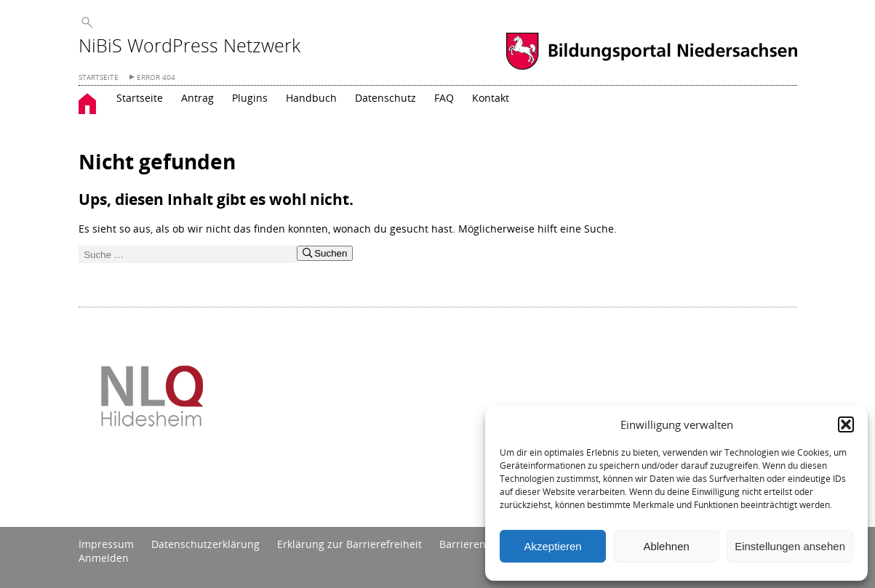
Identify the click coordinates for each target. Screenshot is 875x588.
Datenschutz (385, 98)
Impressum (106, 544)
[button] (846, 424)
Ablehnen (666, 546)
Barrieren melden (483, 544)
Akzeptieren (552, 546)
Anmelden (104, 558)
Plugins (250, 98)
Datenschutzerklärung (205, 544)
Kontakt (491, 98)
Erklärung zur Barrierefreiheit (349, 544)
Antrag (197, 98)
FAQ (444, 98)
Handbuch (311, 98)
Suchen (325, 253)
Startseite (140, 98)
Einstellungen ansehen (790, 546)
